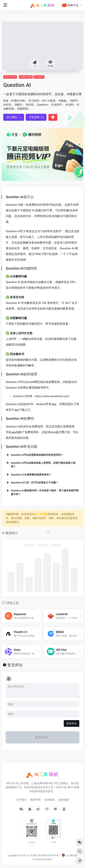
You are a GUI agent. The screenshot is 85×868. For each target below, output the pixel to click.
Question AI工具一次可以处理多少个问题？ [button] (32, 483)
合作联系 (50, 800)
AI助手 (74, 101)
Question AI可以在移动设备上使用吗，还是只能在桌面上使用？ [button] (41, 465)
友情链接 (64, 800)
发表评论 (72, 723)
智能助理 (23, 109)
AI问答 (30, 105)
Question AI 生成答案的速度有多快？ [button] (29, 475)
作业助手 (57, 105)
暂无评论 (15, 665)
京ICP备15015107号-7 (49, 855)
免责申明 (35, 800)
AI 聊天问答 (26, 77)
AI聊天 (18, 105)
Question (42, 105)
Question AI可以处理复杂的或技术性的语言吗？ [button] (34, 455)
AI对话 (7, 105)
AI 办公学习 (10, 77)
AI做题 (62, 101)
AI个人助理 (48, 101)
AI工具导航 (41, 514)
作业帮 (69, 105)
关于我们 (21, 800)
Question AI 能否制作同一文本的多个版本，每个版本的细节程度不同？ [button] (42, 492)
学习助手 (39, 77)
